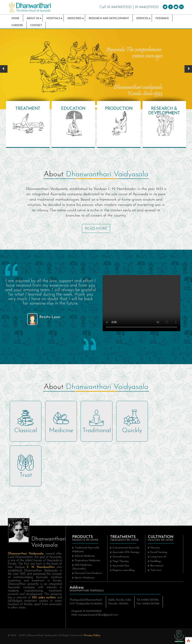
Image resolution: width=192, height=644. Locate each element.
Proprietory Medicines (87, 561)
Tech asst (156, 570)
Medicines (74, 18)
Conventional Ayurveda (126, 548)
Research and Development (109, 18)
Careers (17, 25)
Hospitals (53, 18)
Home (15, 18)
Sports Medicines (85, 578)
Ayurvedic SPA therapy (126, 552)
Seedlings (156, 561)
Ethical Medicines (85, 556)
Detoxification (121, 557)
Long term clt (158, 557)
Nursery (155, 548)
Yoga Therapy (121, 561)
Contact (36, 25)
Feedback (162, 18)
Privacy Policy (92, 635)
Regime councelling (123, 570)
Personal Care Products (88, 573)
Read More (96, 229)
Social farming (159, 552)
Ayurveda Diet (121, 566)
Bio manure (157, 566)
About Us (33, 18)
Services (142, 18)
